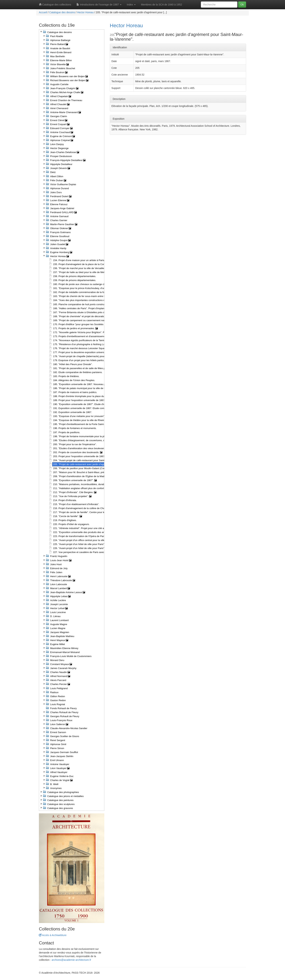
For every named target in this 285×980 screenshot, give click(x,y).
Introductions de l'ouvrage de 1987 (99, 5)
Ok (242, 5)
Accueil (43, 12)
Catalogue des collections (55, 5)
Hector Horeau (85, 12)
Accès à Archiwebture (53, 935)
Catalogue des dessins (62, 12)
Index (131, 5)
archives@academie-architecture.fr (71, 960)
